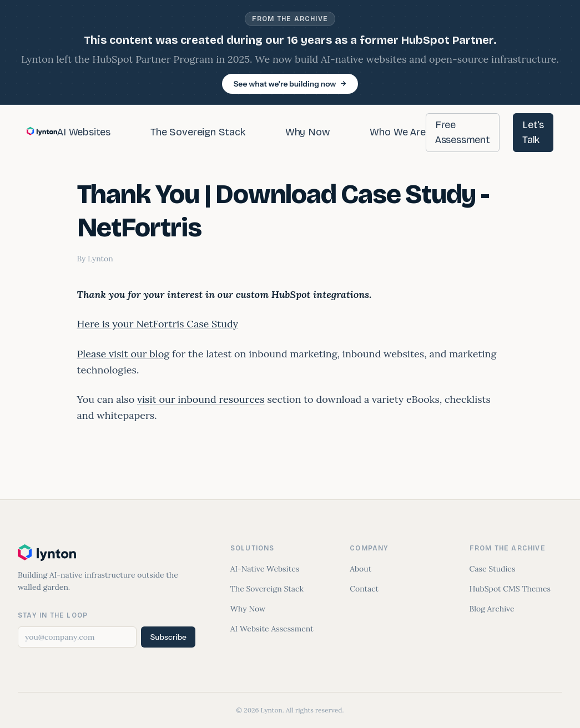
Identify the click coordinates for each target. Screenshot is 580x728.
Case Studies (493, 569)
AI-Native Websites (265, 569)
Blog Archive (492, 609)
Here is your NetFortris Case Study (158, 324)
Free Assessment (463, 132)
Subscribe (168, 637)
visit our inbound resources (201, 399)
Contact (364, 589)
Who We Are (397, 132)
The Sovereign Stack (198, 132)
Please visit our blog (123, 354)
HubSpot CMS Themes (510, 589)
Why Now (308, 132)
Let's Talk (533, 132)
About (360, 569)
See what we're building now (290, 84)
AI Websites (84, 132)
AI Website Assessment (272, 629)
